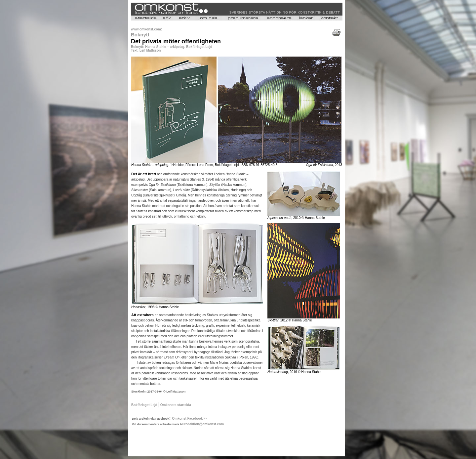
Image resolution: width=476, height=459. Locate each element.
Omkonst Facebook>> (189, 418)
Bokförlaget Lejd (145, 405)
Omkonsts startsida (175, 405)
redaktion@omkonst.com (204, 424)
